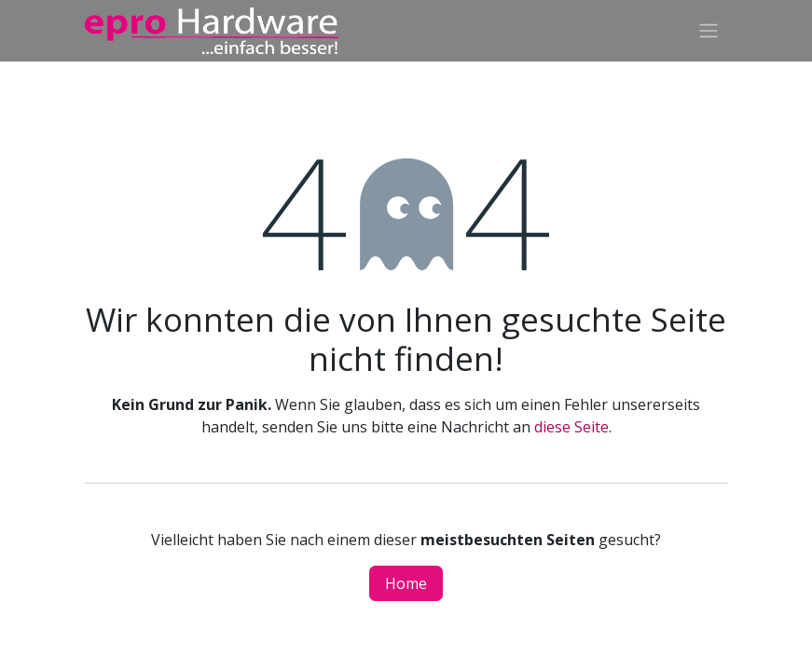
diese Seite (571, 427)
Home (406, 583)
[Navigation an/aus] (709, 31)
